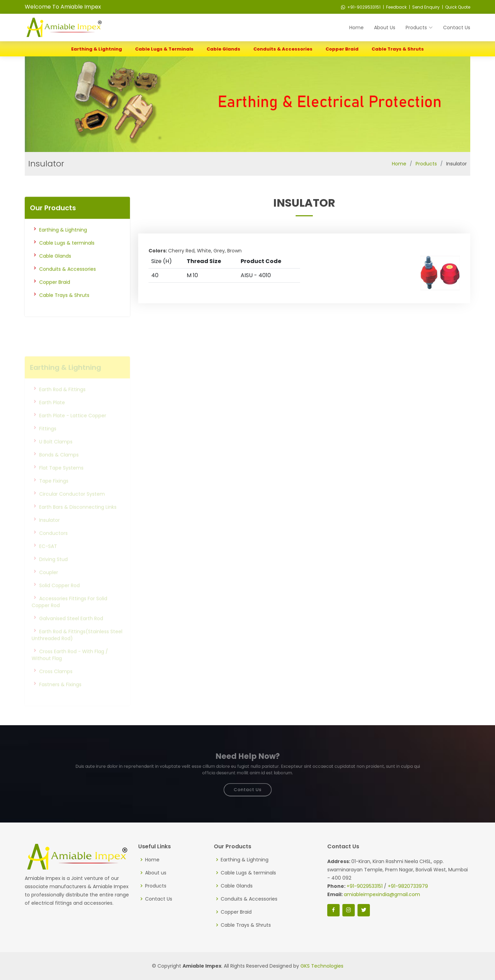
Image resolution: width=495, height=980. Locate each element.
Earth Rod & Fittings (62, 400)
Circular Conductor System (72, 504)
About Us (385, 28)
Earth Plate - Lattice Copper (73, 426)
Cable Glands (223, 49)
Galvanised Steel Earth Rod (71, 629)
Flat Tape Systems (61, 478)
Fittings (48, 439)
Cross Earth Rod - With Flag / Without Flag (70, 665)
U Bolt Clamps (56, 452)
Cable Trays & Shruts (398, 49)
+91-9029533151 (361, 7)
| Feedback (394, 7)
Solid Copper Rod (59, 596)
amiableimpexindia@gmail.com (382, 894)
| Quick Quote (456, 7)
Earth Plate (52, 413)
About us (156, 873)
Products (426, 164)
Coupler (49, 583)
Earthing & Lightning (97, 49)
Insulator (49, 531)
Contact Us (457, 28)
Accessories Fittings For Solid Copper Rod (69, 612)
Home (356, 28)
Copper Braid (342, 49)
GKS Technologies (322, 966)
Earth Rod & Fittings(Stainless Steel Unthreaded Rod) (77, 645)
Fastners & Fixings (60, 695)
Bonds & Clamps (59, 465)
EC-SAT (48, 557)
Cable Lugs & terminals (164, 49)
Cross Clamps (56, 682)
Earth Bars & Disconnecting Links (78, 518)
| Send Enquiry (424, 7)
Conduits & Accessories (283, 49)
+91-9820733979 (408, 886)
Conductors (53, 544)
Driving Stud (53, 570)
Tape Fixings (54, 491)
